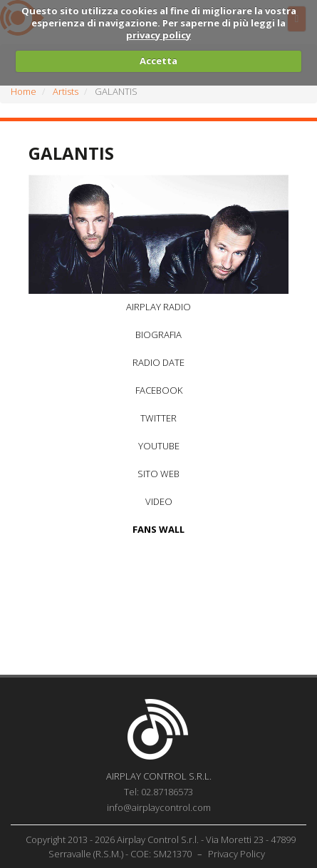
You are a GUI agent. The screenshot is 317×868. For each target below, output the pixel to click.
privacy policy (158, 35)
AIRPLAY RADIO (158, 307)
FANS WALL (158, 529)
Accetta (158, 61)
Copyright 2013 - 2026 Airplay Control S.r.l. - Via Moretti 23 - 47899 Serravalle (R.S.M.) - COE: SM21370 (161, 847)
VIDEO (159, 501)
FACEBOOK (159, 390)
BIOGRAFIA (158, 335)
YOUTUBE (159, 446)
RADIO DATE (158, 362)
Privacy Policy (237, 854)
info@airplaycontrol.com (159, 807)
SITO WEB (158, 474)
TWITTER (158, 418)
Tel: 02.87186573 (158, 792)
